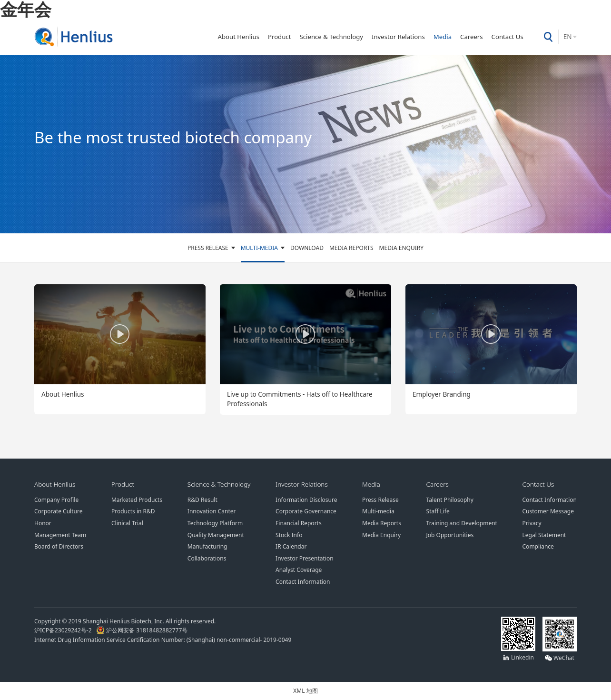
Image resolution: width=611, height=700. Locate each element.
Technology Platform (215, 523)
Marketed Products (137, 500)
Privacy (532, 523)
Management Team (60, 535)
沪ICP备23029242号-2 (64, 630)
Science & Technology (331, 37)
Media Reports (351, 248)
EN (568, 37)
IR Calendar (291, 546)
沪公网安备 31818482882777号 (142, 630)
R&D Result (202, 500)
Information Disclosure (306, 500)
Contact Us (508, 37)
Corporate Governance (306, 511)
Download (307, 248)
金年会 (26, 9)
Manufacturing (207, 546)
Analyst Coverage (299, 570)
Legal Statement (544, 535)
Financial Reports (299, 523)
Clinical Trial (127, 523)
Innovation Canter (212, 511)
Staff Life (438, 511)
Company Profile (56, 500)
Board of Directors (59, 546)
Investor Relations (398, 37)
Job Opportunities (450, 535)
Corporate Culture (58, 511)
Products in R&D (133, 511)
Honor (43, 523)
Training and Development (462, 523)
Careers (472, 37)
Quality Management (216, 535)
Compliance (538, 546)
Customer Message (548, 511)
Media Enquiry (401, 248)
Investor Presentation (305, 558)
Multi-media (259, 248)
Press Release (208, 248)
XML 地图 (305, 690)
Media (443, 37)
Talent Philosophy (450, 500)
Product (280, 37)
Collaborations (207, 558)
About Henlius (238, 37)
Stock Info (289, 535)
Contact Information (303, 581)
